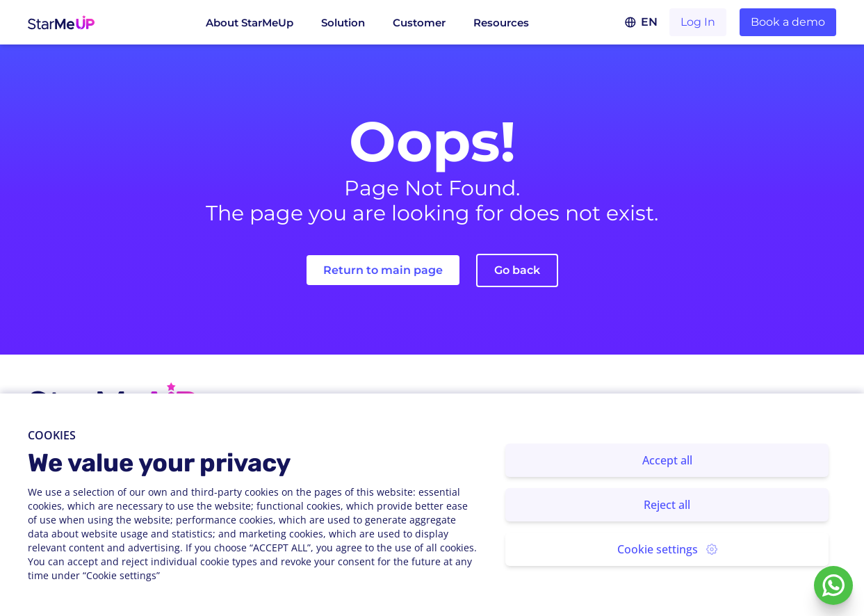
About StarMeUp (250, 23)
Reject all (667, 505)
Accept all (667, 460)
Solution (343, 23)
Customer (419, 23)
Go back (517, 270)
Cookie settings (667, 549)
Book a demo (788, 22)
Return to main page (383, 270)
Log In (698, 22)
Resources (501, 23)
